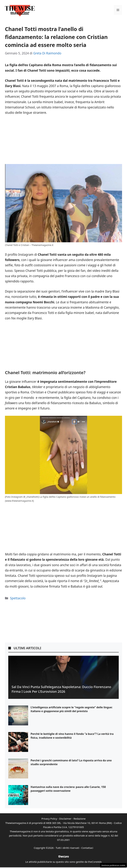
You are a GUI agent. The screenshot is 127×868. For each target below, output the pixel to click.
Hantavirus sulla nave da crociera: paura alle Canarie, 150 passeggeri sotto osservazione (68, 789)
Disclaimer (65, 819)
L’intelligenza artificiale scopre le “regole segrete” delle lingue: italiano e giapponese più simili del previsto (72, 709)
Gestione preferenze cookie (113, 865)
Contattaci (87, 848)
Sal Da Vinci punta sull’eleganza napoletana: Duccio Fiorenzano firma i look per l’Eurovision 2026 (61, 689)
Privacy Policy (49, 819)
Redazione (79, 819)
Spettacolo (18, 598)
